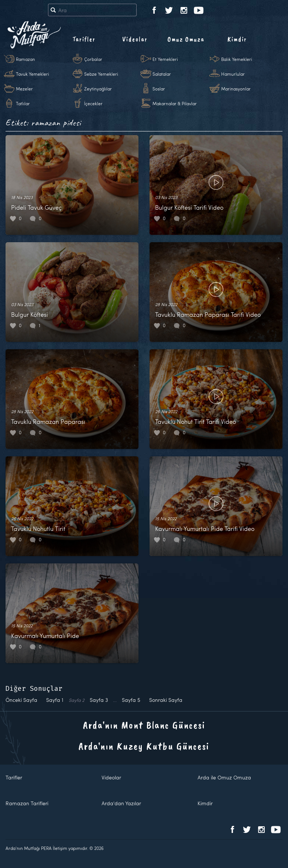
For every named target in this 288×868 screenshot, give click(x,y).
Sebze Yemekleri (101, 74)
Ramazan (25, 59)
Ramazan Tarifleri (27, 803)
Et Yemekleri (165, 59)
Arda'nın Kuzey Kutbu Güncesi (144, 746)
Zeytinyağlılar (98, 89)
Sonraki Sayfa (166, 700)
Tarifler (84, 39)
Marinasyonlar (236, 89)
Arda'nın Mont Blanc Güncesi (144, 725)
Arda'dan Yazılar (121, 803)
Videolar (135, 39)
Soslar (159, 89)
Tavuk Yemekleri (32, 74)
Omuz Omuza (186, 39)
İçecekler (93, 103)
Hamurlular (233, 74)
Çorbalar (93, 59)
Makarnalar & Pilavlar (175, 103)
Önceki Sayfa (21, 700)
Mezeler (24, 89)
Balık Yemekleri (237, 59)
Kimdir (237, 39)
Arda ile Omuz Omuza (224, 777)
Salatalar (162, 74)
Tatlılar (23, 103)
